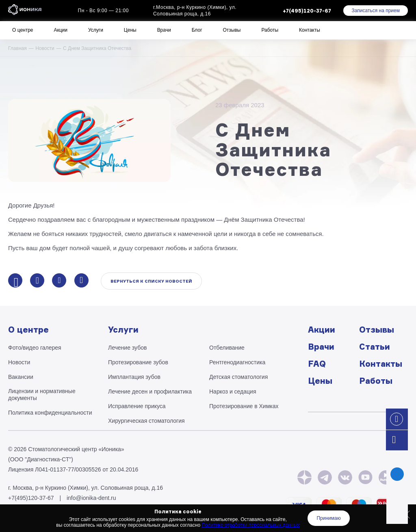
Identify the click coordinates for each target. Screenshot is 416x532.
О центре (23, 30)
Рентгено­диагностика (237, 362)
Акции (61, 30)
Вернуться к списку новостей (151, 281)
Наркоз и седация (233, 391)
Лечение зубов (127, 348)
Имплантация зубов (134, 377)
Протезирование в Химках (244, 406)
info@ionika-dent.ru (91, 498)
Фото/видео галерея (35, 348)
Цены (130, 30)
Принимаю (328, 518)
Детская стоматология (238, 377)
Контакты (310, 30)
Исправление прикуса (137, 406)
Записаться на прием (376, 11)
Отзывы (232, 30)
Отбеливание (227, 348)
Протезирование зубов (138, 362)
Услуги (96, 30)
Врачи (164, 30)
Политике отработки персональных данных (250, 525)
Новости (45, 48)
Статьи (375, 347)
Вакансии (21, 377)
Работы (270, 30)
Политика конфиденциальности (50, 413)
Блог (197, 30)
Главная (17, 48)
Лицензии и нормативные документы (42, 395)
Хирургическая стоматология (146, 421)
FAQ (317, 364)
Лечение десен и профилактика (150, 391)
